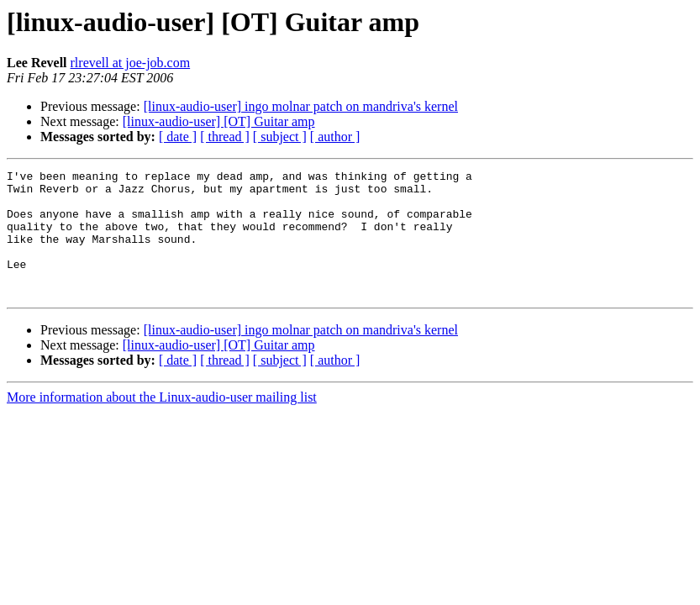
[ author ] (335, 137)
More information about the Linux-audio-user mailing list (162, 422)
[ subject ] (280, 137)
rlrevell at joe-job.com (131, 63)
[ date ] (178, 137)
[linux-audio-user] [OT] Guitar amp (219, 121)
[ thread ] (225, 137)
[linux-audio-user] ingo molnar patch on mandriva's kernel (301, 106)
